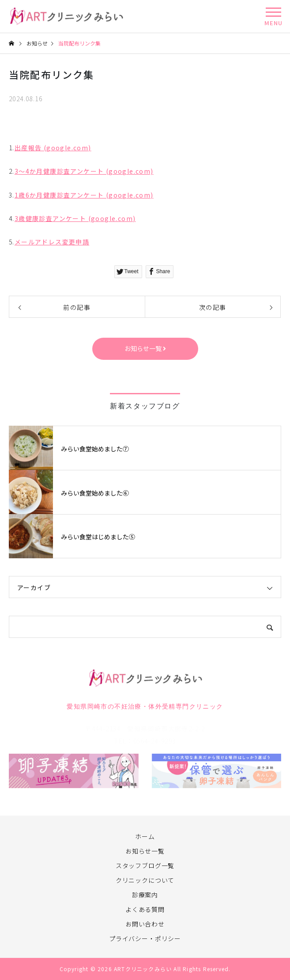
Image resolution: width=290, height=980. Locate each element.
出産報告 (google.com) (53, 148)
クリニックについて (145, 880)
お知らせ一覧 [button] (145, 348)
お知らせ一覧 (145, 851)
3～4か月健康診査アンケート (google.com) (84, 171)
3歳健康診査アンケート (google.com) (75, 218)
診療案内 (145, 895)
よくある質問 (145, 909)
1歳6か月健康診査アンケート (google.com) (84, 195)
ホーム (145, 836)
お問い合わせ (145, 924)
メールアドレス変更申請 (52, 242)
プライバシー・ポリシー (145, 938)
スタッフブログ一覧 (145, 866)
